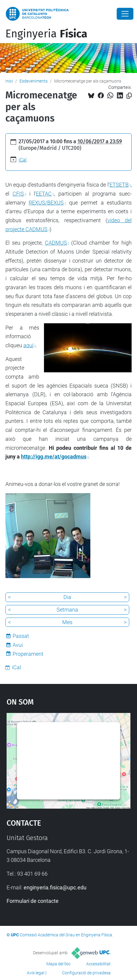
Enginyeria (46, 34)
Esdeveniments (34, 81)
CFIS (18, 194)
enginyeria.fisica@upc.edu (55, 887)
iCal (23, 160)
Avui (18, 645)
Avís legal (36, 973)
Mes (67, 622)
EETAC (44, 194)
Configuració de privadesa (86, 973)
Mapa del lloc (58, 964)
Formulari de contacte (33, 901)
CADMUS (56, 243)
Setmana (67, 610)
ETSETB (119, 185)
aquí (28, 345)
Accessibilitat (98, 964)
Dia (67, 597)
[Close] (125, 14)
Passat (21, 636)
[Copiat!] (129, 96)
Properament (28, 654)
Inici (9, 81)
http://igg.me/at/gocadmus (54, 457)
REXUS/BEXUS (46, 203)
